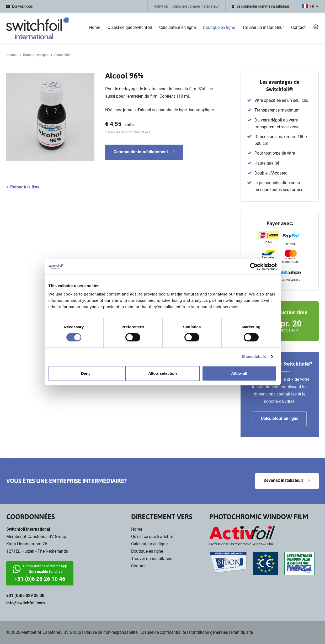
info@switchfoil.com (26, 603)
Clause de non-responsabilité (111, 632)
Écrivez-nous (22, 6)
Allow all (239, 373)
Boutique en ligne (219, 27)
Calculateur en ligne (177, 27)
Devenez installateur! (283, 480)
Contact (298, 27)
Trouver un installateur (263, 27)
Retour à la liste (25, 187)
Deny (86, 373)
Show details (254, 357)
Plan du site (242, 632)
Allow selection (162, 373)
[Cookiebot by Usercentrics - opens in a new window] (254, 267)
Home (95, 27)
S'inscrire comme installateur (196, 6)
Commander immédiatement (141, 152)
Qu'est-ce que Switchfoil (130, 27)
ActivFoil (161, 6)
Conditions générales (209, 632)
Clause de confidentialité (163, 632)
